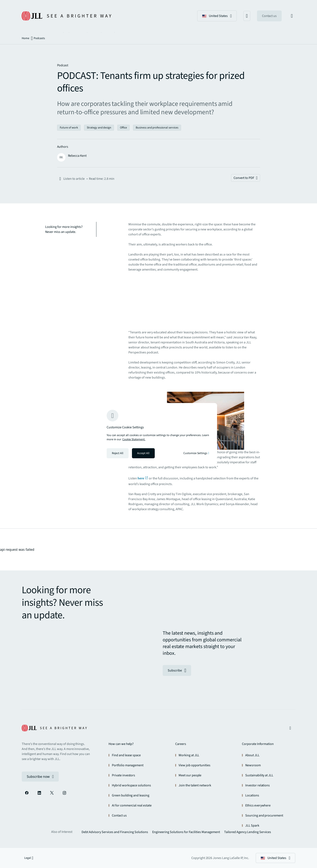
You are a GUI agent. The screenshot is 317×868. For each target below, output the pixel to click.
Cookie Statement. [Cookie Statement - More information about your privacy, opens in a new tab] (134, 439)
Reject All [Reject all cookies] (118, 453)
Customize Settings (196, 453)
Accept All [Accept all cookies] (143, 453)
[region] (158, 434)
